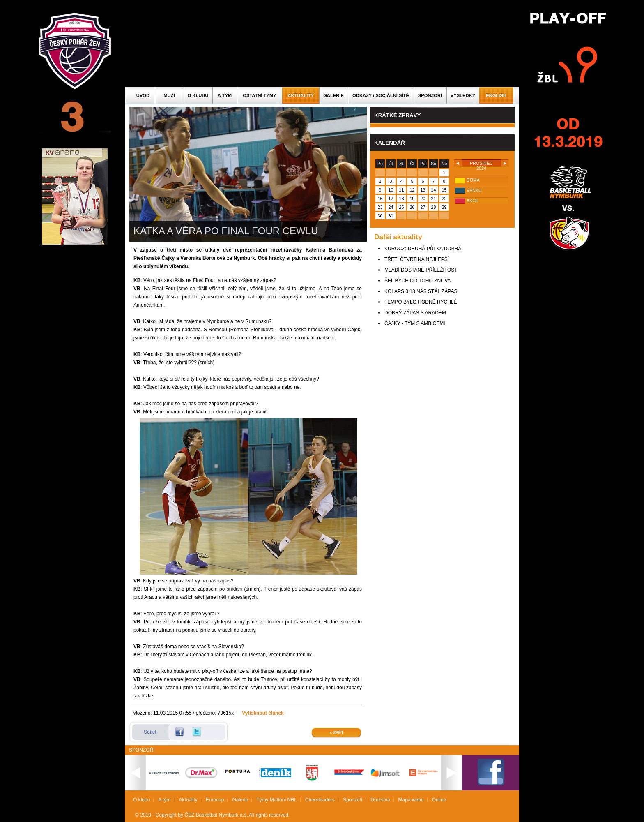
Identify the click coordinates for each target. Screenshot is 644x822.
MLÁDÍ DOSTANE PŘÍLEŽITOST (421, 270)
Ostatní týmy (260, 95)
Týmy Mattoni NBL (277, 800)
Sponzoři (430, 95)
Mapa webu (411, 800)
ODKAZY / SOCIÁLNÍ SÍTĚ (381, 95)
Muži (169, 95)
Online (439, 800)
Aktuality (300, 95)
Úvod (143, 95)
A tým (225, 95)
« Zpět (337, 733)
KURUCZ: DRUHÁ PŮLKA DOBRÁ (423, 249)
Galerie (333, 95)
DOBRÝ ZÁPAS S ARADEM (415, 313)
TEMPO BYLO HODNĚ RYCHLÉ (421, 302)
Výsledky (463, 95)
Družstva (380, 800)
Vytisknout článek (263, 713)
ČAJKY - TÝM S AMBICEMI (415, 323)
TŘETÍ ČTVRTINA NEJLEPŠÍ (417, 259)
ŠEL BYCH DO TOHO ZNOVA (418, 281)
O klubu (198, 95)
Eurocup (215, 800)
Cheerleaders (320, 800)
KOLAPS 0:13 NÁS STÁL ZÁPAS (421, 291)
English (496, 95)
